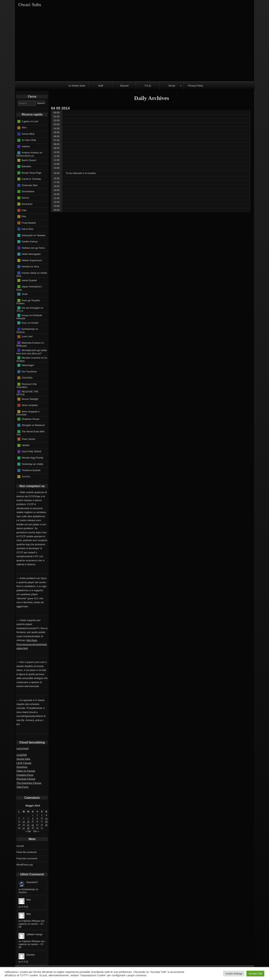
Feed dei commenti (27, 858)
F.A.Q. (148, 86)
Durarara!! (27, 204)
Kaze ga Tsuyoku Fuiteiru (28, 302)
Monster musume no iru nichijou (32, 359)
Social (172, 86)
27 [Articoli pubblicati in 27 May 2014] (24, 828)
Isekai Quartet (29, 280)
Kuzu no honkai (30, 323)
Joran (25, 294)
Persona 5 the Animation (27, 385)
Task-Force (22, 787)
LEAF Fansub (24, 763)
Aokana (26, 146)
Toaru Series (28, 439)
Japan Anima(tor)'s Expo (29, 288)
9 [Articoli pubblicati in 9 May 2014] (37, 818)
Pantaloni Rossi (25, 775)
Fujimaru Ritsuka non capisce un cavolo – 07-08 (32, 924)
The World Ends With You (30, 433)
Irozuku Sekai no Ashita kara (32, 274)
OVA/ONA (27, 378)
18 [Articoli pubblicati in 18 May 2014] (46, 822)
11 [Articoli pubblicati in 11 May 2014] (46, 818)
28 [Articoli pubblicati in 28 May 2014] (28, 828)
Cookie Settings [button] (234, 974)
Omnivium (22, 767)
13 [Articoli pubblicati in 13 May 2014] (24, 822)
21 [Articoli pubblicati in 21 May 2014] (28, 825)
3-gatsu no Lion (30, 121)
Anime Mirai (28, 134)
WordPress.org (24, 865)
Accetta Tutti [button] (255, 974)
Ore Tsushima (29, 371)
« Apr (28, 831)
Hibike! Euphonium (32, 260)
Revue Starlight (30, 399)
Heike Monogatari (31, 254)
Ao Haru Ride (29, 140)
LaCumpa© (23, 748)
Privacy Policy (195, 86)
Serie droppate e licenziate (28, 413)
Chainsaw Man (30, 185)
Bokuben (26, 166)
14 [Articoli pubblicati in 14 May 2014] (28, 822)
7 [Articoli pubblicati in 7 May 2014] (28, 818)
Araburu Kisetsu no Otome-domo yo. (29, 154)
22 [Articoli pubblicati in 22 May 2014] (33, 825)
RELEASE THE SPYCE (27, 393)
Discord (124, 86)
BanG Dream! (29, 160)
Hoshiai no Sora (30, 267)
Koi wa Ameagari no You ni (30, 309)
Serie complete (30, 405)
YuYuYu (26, 476)
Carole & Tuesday (31, 179)
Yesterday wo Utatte (33, 464)
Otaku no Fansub (26, 771)
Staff (101, 86)
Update (26, 445)
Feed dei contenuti (26, 852)
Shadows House (31, 419)
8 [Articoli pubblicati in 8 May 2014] (33, 818)
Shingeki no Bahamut (33, 425)
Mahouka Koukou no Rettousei (30, 344)
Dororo (25, 198)
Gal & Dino (28, 229)
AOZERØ (22, 755)
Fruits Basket (29, 223)
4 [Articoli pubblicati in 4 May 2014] (46, 815)
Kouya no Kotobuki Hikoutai (29, 317)
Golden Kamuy (30, 241)
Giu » (36, 831)
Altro (24, 128)
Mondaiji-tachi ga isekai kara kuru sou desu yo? (32, 352)
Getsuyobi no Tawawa (34, 235)
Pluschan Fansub (26, 779)
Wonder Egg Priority (33, 458)
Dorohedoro (28, 191)
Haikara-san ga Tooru (33, 248)
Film (24, 216)
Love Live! (27, 336)
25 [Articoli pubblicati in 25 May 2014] (46, 825)
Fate (24, 210)
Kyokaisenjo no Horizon (27, 331)
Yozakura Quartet (31, 470)
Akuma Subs (23, 759)
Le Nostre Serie (77, 86)
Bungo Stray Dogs (32, 173)
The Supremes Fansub (29, 783)
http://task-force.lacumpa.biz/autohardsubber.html (32, 644)
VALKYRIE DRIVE (32, 451)
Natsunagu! (28, 365)
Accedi (20, 846)
